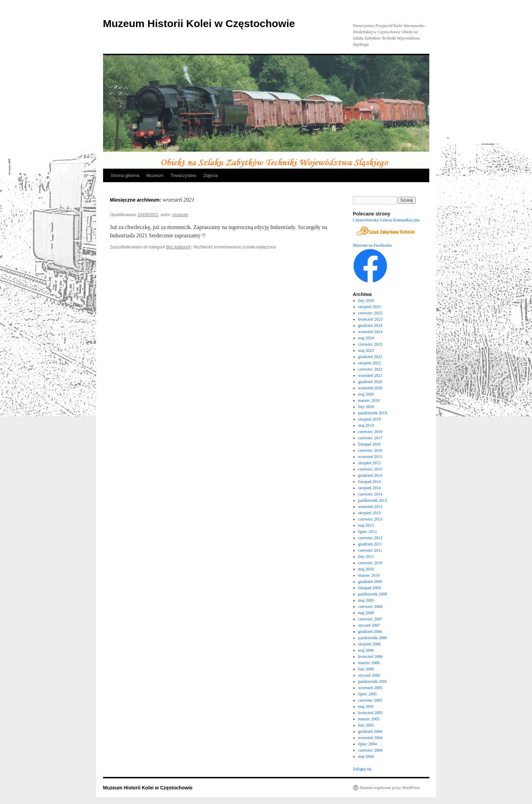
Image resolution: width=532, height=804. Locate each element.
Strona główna (125, 175)
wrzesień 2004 (370, 738)
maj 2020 (366, 394)
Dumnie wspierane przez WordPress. (390, 788)
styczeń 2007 (369, 625)
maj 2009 (366, 600)
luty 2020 (366, 407)
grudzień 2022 (370, 357)
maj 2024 (366, 338)
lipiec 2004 (368, 744)
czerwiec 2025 (370, 313)
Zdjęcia (211, 175)
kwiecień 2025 (370, 319)
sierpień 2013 (369, 513)
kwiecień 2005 (370, 713)
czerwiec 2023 (370, 344)
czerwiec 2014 (370, 494)
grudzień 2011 (370, 544)
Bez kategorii (178, 247)
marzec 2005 (369, 719)
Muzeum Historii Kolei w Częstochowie (199, 23)
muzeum (180, 215)
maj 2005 (366, 706)
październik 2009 (373, 594)
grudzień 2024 (370, 325)
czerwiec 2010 (370, 563)
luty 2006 (366, 669)
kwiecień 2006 (370, 657)
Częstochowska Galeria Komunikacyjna (386, 220)
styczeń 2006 (369, 675)
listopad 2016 (369, 444)
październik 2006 (373, 638)
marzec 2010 (369, 575)
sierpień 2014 (369, 488)
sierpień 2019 (369, 419)
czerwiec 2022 (370, 369)
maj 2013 (366, 525)
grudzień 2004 (370, 731)
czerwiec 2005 (370, 700)
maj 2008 (366, 613)
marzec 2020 (369, 400)
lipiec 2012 (368, 532)
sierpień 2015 (369, 463)
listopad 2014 (369, 482)
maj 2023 (366, 350)
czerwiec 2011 (370, 550)
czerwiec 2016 (370, 450)
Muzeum (155, 175)
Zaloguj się (362, 769)
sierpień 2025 (369, 307)
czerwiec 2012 (370, 538)
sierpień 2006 (369, 644)
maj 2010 (366, 569)
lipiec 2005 (368, 694)
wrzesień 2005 (370, 688)
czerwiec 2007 (370, 619)
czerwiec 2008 (370, 607)
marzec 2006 (369, 663)
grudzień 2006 (370, 632)
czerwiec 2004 (370, 750)
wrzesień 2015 (370, 457)
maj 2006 (366, 650)
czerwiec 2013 (370, 519)
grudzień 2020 (370, 382)
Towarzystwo (183, 175)
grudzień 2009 (370, 582)
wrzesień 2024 (370, 332)
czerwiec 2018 (370, 432)
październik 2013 (373, 500)
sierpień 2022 (369, 363)
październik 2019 (373, 413)
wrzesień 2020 (370, 388)
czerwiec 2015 (370, 469)
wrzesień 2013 (370, 507)
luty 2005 (366, 725)
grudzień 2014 (370, 475)
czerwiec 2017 (370, 438)
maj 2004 (366, 756)
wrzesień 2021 (370, 375)
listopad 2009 (369, 588)
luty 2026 (366, 301)
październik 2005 (373, 682)
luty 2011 (366, 557)
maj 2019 (366, 425)
